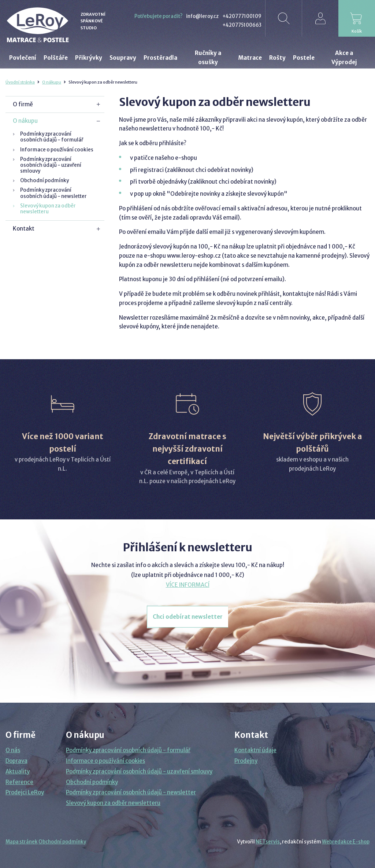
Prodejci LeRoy (25, 792)
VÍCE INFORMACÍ (188, 585)
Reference (19, 782)
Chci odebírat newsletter (188, 617)
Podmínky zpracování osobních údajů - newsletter (53, 193)
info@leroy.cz (202, 16)
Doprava (16, 761)
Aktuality (18, 771)
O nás (13, 750)
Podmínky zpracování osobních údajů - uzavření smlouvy (51, 165)
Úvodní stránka (20, 82)
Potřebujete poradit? (158, 16)
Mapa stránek (22, 842)
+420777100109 (242, 16)
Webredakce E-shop (346, 842)
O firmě (23, 104)
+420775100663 (242, 25)
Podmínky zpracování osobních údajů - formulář (52, 137)
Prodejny (246, 761)
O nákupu (52, 82)
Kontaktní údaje (255, 750)
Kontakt (24, 229)
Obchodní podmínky (44, 181)
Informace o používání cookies (57, 150)
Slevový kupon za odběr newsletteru (48, 209)
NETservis (268, 842)
